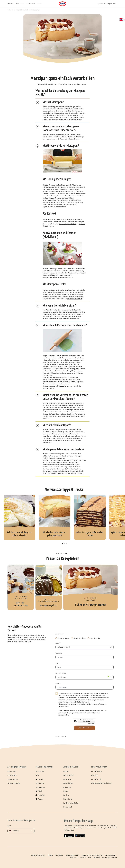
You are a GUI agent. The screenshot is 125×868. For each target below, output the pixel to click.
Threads (41, 799)
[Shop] (41, 4)
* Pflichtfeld (61, 737)
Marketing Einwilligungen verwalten (106, 858)
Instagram (41, 787)
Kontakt (66, 771)
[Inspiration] (32, 4)
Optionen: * (60, 634)
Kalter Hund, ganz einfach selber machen (90, 517)
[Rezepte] (12, 4)
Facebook (41, 771)
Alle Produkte (12, 775)
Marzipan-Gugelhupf (49, 587)
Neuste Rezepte (13, 779)
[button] (62, 67)
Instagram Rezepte (14, 783)
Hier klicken (86, 722)
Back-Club (95, 775)
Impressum (74, 858)
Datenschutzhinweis (73, 856)
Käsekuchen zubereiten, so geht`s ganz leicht (55, 517)
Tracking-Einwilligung (38, 856)
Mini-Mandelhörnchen (59, 207)
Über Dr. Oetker (69, 775)
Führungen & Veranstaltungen (101, 783)
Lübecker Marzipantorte (75, 299)
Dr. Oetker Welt (96, 779)
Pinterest (41, 783)
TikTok (40, 791)
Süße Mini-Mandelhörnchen (21, 587)
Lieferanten (67, 787)
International (68, 799)
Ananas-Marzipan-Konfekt (67, 224)
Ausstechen (81, 269)
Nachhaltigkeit (68, 783)
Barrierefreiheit (86, 858)
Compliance (67, 779)
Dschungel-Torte (68, 277)
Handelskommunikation (71, 803)
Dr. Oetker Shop (97, 771)
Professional (68, 807)
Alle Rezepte (12, 771)
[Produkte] (21, 4)
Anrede (58, 643)
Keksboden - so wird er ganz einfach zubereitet (19, 517)
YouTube (41, 779)
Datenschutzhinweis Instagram (92, 856)
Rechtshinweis (110, 856)
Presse (66, 791)
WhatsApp (41, 795)
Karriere (66, 795)
